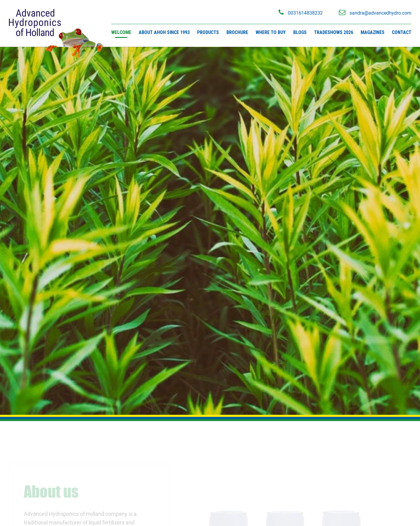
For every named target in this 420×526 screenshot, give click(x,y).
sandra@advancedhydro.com (375, 12)
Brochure (237, 32)
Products (208, 32)
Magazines (373, 32)
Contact (402, 32)
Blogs (300, 32)
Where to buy (271, 32)
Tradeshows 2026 (334, 32)
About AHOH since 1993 (164, 32)
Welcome (121, 32)
